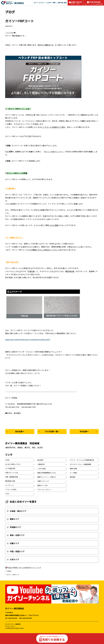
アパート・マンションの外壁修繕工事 (82, 460)
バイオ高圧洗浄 (10, 468)
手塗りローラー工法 (12, 473)
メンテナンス (9, 485)
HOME (7, 460)
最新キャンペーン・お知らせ (47, 477)
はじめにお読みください (13, 464)
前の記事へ (16, 431)
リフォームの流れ (11, 489)
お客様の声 (41, 464)
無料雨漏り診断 (10, 481)
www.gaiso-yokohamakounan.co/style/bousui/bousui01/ (28, 340)
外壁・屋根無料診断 (12, 477)
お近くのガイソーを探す (21, 502)
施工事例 (40, 460)
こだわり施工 (42, 469)
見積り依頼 (73, 469)
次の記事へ (88, 431)
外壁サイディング (43, 481)
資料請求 (73, 477)
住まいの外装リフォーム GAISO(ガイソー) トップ (25, 568)
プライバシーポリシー (45, 490)
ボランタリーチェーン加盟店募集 (80, 464)
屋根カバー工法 (42, 485)
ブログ (7, 494)
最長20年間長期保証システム (47, 473)
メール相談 (73, 473)
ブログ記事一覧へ (49, 431)
